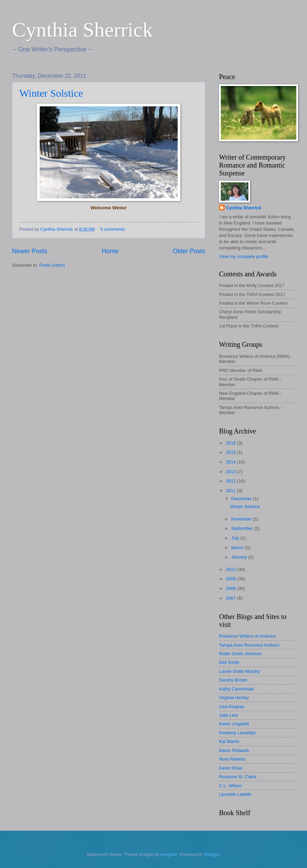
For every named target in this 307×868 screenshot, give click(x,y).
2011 (231, 491)
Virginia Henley (234, 698)
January (240, 557)
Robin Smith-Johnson (240, 654)
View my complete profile (244, 256)
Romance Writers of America (247, 636)
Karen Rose (231, 768)
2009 (231, 579)
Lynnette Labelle (235, 794)
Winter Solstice (51, 93)
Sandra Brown (233, 680)
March (238, 548)
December (242, 499)
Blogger (212, 854)
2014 (231, 462)
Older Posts (189, 251)
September (243, 528)
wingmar (169, 854)
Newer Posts (30, 251)
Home (110, 251)
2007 (231, 598)
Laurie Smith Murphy (240, 671)
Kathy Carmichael (237, 689)
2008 (231, 588)
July (236, 538)
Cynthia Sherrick (82, 30)
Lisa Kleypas (232, 707)
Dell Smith (229, 662)
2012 (231, 481)
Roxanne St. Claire (238, 777)
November (242, 519)
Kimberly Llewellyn (237, 733)
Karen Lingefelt (234, 724)
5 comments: (114, 229)
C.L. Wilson (230, 786)
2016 (231, 443)
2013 (231, 472)
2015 (231, 452)
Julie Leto (229, 715)
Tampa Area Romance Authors (249, 645)
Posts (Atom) (52, 265)
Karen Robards (234, 750)
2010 (231, 569)
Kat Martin (229, 741)
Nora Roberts (232, 759)
